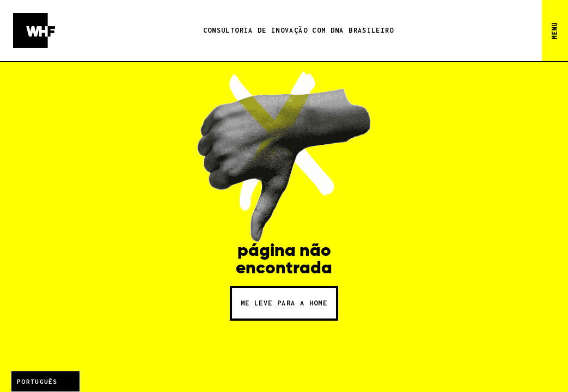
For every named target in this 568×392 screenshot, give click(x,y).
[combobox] (45, 381)
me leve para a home (284, 303)
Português (37, 381)
